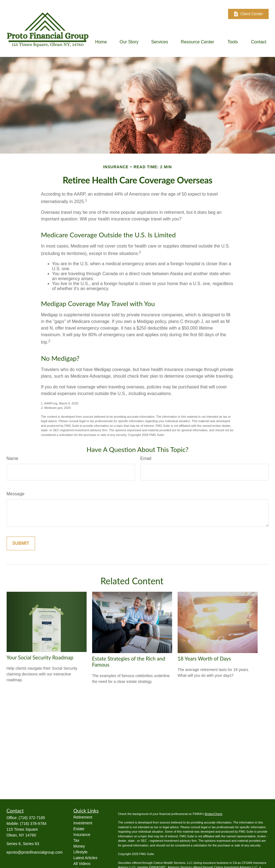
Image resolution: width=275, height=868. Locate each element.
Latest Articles (85, 858)
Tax (76, 840)
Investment (83, 823)
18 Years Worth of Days (204, 659)
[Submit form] (21, 543)
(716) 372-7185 (32, 818)
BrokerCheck (213, 814)
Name (13, 458)
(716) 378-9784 (33, 824)
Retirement (83, 817)
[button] (101, 42)
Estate (79, 829)
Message (16, 494)
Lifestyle (80, 852)
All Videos (82, 864)
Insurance (82, 835)
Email (146, 458)
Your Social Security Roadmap (40, 657)
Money (79, 846)
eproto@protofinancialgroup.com (35, 852)
